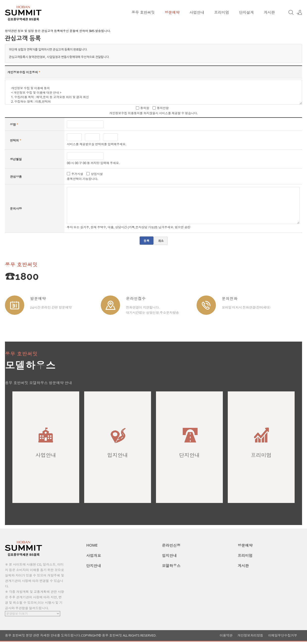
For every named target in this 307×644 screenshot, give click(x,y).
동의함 (145, 108)
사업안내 (197, 12)
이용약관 (226, 635)
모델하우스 (171, 566)
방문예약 (172, 12)
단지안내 (94, 566)
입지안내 (169, 556)
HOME (92, 545)
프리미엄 (222, 12)
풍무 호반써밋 (143, 12)
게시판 (269, 12)
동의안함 (163, 108)
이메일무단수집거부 (283, 635)
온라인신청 (171, 545)
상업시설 (97, 174)
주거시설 (77, 174)
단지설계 (246, 12)
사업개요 (94, 556)
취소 (161, 241)
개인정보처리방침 (250, 635)
